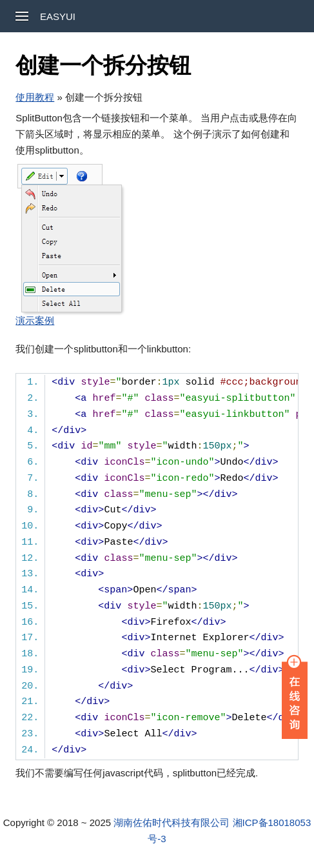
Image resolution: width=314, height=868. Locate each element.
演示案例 (35, 320)
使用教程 (35, 97)
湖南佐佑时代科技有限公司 (172, 823)
